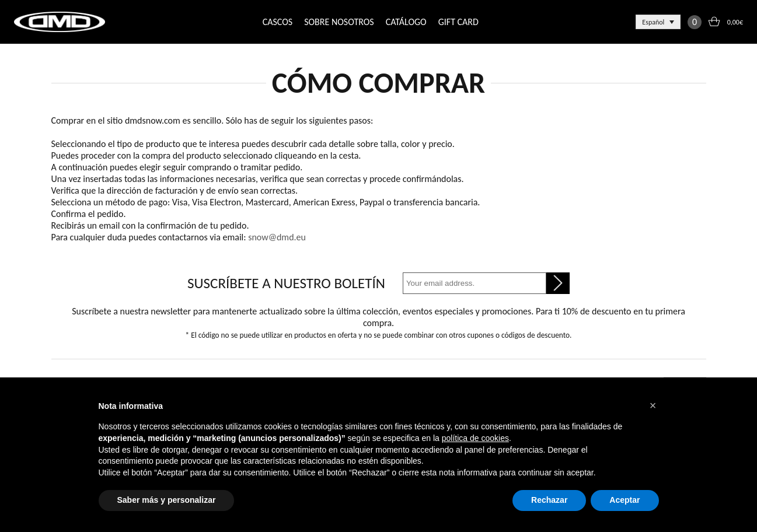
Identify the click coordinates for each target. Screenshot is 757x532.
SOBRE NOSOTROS (339, 22)
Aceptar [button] (625, 500)
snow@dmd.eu (277, 237)
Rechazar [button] (549, 500)
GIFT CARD (458, 22)
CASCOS (278, 22)
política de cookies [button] (475, 438)
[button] (653, 405)
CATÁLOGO (406, 22)
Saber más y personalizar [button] (167, 500)
